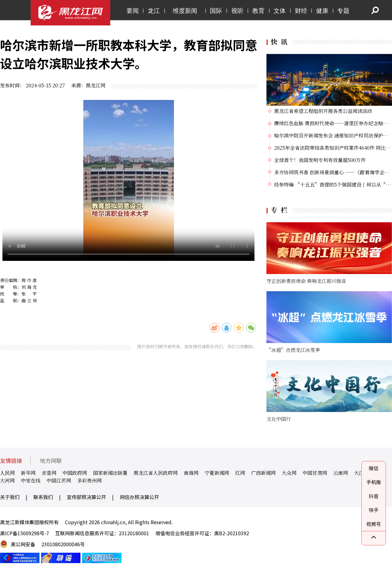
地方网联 (51, 461)
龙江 (154, 11)
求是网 (49, 473)
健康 (322, 11)
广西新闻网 (263, 473)
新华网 (28, 473)
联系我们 (43, 497)
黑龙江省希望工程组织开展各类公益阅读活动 (323, 111)
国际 (216, 11)
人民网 (7, 473)
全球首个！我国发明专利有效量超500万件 (320, 160)
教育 (258, 11)
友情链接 (11, 461)
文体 (280, 11)
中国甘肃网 (315, 473)
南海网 (191, 473)
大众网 (289, 473)
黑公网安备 (23, 544)
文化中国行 (279, 419)
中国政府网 (75, 473)
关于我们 (10, 497)
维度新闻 (185, 11)
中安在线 (31, 481)
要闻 (133, 11)
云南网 (341, 473)
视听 (237, 11)
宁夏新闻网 (217, 473)
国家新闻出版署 (110, 473)
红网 (240, 473)
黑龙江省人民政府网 (156, 473)
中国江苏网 (59, 481)
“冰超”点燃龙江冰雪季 (293, 350)
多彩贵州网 (89, 481)
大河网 (7, 481)
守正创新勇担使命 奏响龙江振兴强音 (306, 281)
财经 (301, 11)
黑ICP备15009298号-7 (24, 533)
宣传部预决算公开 (86, 497)
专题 (343, 11)
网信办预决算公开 (139, 497)
